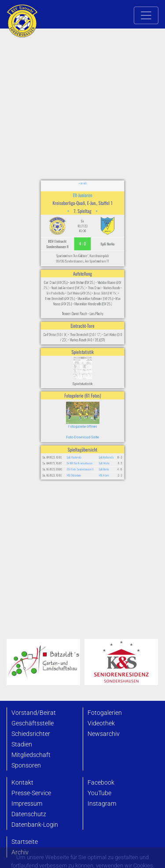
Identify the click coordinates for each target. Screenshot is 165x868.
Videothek (101, 723)
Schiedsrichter (31, 734)
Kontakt (22, 783)
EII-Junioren (82, 244)
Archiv (20, 852)
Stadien (22, 744)
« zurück (83, 237)
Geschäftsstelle (33, 723)
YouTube (99, 793)
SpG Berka (96, 420)
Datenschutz (29, 814)
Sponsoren (26, 766)
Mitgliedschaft (31, 755)
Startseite (25, 842)
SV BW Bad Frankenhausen (81, 416)
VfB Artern (96, 423)
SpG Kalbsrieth (97, 412)
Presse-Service (31, 793)
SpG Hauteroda (77, 412)
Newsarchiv (104, 734)
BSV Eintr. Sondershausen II (81, 420)
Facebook (101, 783)
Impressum (27, 804)
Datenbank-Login (35, 825)
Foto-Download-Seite (82, 399)
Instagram (102, 804)
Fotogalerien (105, 713)
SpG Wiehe (96, 416)
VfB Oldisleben (77, 423)
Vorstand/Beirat (34, 713)
